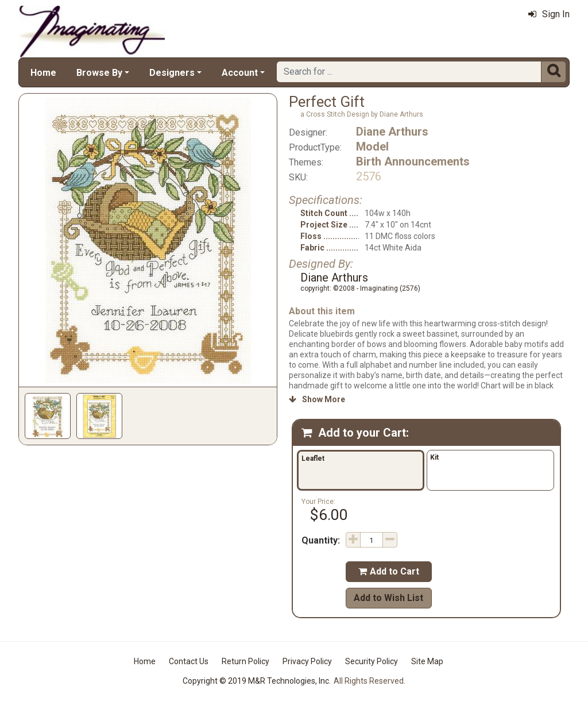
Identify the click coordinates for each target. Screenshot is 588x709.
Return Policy (245, 661)
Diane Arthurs (392, 132)
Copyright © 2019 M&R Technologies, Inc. (257, 681)
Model (372, 147)
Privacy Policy (307, 661)
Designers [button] (172, 73)
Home (43, 73)
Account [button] (240, 73)
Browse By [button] (99, 73)
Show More (317, 399)
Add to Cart (389, 571)
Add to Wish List (388, 598)
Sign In (549, 14)
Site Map (427, 661)
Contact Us (189, 661)
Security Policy (372, 661)
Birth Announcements (413, 161)
